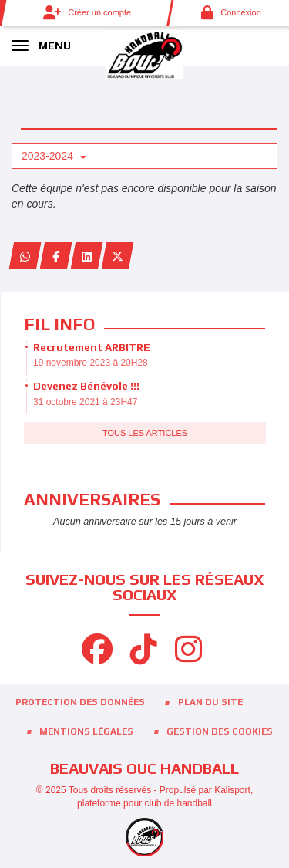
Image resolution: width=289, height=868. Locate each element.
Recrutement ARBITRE (92, 347)
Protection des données (80, 702)
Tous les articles (145, 433)
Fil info (59, 324)
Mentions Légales (86, 731)
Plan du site (210, 702)
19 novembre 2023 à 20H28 (91, 363)
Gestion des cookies (220, 731)
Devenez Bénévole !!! (86, 386)
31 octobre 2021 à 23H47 (85, 402)
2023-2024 (54, 156)
